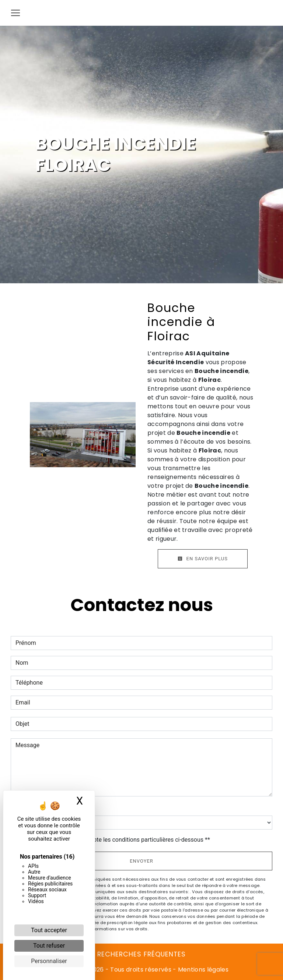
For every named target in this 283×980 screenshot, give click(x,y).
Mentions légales (202, 970)
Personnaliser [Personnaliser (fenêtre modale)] (49, 961)
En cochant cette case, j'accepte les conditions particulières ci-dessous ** (114, 840)
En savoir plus (203, 559)
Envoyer (141, 861)
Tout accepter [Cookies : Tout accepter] (49, 930)
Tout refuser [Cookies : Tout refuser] (49, 946)
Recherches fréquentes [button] (141, 954)
